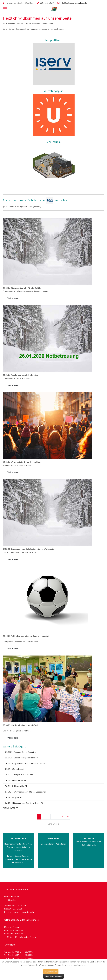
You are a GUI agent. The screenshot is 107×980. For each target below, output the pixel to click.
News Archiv (10, 808)
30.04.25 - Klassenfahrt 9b (16, 786)
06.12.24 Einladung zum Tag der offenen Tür (24, 803)
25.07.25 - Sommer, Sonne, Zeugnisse (21, 752)
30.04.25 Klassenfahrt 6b (16, 780)
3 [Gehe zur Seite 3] (48, 817)
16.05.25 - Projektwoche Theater (19, 775)
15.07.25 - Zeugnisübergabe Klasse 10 (21, 758)
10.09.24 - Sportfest (14, 797)
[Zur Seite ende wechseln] (68, 817)
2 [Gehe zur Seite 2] (44, 817)
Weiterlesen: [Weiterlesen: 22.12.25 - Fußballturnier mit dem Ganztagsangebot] (13, 648)
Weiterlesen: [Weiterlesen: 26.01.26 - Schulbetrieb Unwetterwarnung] (13, 385)
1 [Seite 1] (39, 817)
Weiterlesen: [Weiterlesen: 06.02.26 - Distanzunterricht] (13, 298)
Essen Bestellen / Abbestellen (53, 844)
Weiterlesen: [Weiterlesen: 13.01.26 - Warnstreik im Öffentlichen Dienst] (13, 472)
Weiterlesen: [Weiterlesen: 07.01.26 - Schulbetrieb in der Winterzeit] (13, 559)
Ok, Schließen (51, 972)
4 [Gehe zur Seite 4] (53, 817)
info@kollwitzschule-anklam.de (74, 3)
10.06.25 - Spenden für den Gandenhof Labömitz (26, 763)
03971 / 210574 (47, 3)
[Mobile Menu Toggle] (5, 9)
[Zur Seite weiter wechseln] (63, 817)
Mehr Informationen (53, 976)
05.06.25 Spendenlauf (15, 769)
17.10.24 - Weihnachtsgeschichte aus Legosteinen (26, 792)
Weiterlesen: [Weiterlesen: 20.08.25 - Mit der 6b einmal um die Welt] (13, 738)
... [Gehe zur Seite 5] (58, 817)
